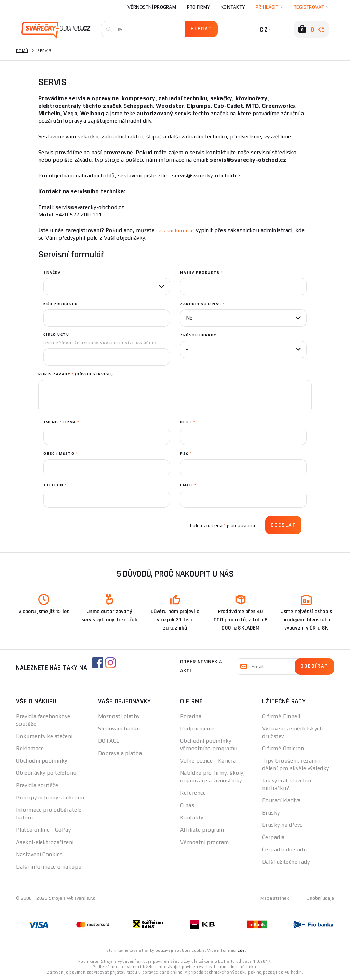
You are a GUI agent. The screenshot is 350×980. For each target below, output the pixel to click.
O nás (187, 805)
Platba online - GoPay (43, 830)
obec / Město (60, 454)
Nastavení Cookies (39, 854)
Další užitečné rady (286, 862)
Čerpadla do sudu (284, 850)
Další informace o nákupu (49, 867)
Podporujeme (197, 729)
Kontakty (233, 7)
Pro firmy (198, 7)
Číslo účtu (100, 339)
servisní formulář (178, 230)
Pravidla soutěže (37, 785)
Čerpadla (273, 837)
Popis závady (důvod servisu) (76, 374)
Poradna (191, 716)
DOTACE (109, 741)
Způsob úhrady (198, 335)
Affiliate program (202, 830)
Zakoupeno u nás (202, 304)
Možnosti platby (119, 716)
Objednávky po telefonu (46, 773)
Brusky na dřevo (283, 825)
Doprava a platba (120, 753)
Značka (54, 272)
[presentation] (95, 525)
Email (188, 485)
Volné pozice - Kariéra (208, 761)
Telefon (55, 485)
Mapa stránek (273, 898)
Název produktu (201, 272)
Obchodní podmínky (42, 761)
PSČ (186, 454)
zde (241, 950)
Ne (189, 318)
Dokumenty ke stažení (44, 736)
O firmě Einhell (281, 716)
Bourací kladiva (281, 800)
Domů (22, 51)
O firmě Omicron (283, 748)
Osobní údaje (320, 898)
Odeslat (283, 525)
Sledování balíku (119, 729)
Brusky (271, 813)
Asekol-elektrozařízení (45, 842)
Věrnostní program (152, 7)
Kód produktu (60, 304)
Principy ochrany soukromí (50, 798)
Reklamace (30, 748)
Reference (193, 793)
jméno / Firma (61, 422)
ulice (188, 422)
